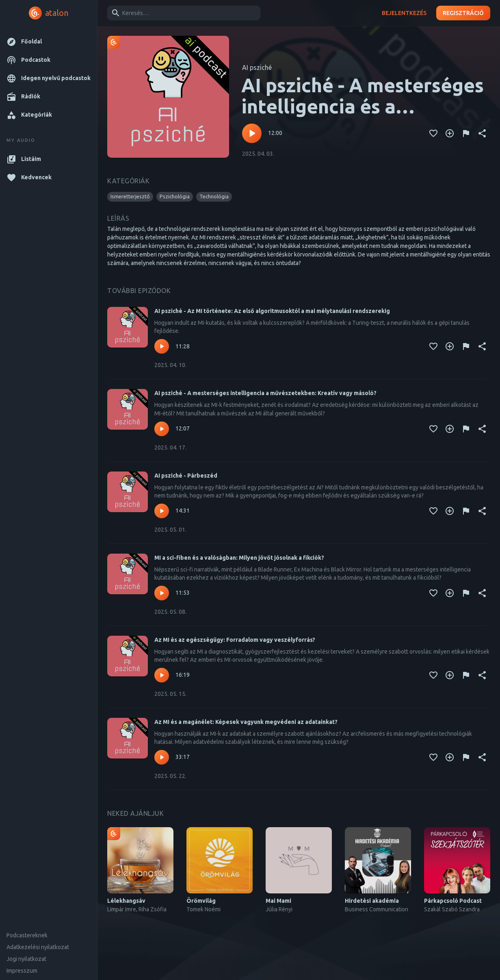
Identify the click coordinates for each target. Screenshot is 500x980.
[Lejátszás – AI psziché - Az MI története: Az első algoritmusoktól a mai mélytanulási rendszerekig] (162, 346)
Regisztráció (463, 13)
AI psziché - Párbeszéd (186, 476)
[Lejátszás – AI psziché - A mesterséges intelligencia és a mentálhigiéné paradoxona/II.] (252, 133)
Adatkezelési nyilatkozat (38, 947)
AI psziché (257, 67)
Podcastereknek (27, 935)
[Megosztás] (482, 133)
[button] (49, 42)
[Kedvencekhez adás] (433, 133)
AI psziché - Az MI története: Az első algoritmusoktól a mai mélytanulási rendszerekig (272, 311)
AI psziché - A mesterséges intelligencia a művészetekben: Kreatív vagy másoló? (265, 393)
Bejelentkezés (404, 13)
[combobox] (182, 13)
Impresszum (22, 971)
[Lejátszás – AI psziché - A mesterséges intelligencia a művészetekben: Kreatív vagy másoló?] (162, 429)
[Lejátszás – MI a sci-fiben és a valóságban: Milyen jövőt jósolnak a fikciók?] (162, 593)
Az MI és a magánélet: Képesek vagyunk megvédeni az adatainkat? (246, 722)
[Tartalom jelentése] (466, 133)
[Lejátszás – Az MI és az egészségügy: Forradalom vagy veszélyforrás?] (162, 675)
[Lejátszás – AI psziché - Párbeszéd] (162, 511)
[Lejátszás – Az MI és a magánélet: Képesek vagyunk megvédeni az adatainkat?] (162, 757)
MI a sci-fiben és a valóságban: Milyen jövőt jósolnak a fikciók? (239, 558)
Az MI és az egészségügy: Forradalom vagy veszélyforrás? (235, 640)
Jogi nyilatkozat (26, 959)
